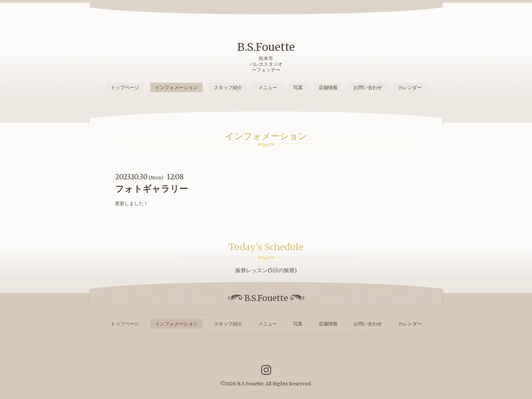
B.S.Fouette (266, 47)
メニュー (268, 87)
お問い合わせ (368, 87)
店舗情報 (328, 87)
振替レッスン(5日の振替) (266, 270)
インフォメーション (176, 87)
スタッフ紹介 (228, 87)
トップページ (125, 87)
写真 (298, 87)
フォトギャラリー (151, 189)
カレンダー (410, 87)
